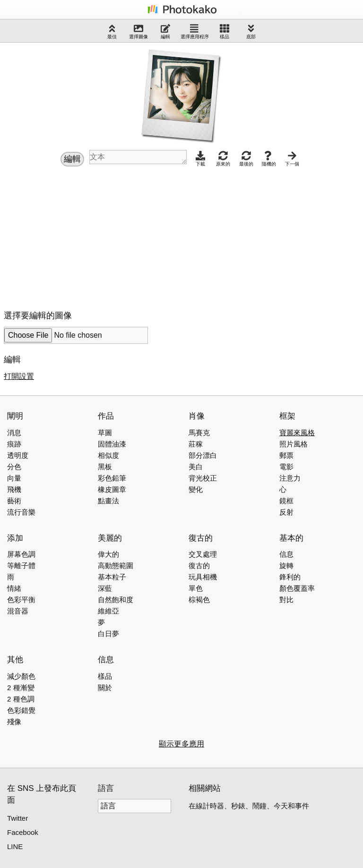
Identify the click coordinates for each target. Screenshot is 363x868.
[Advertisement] (83, 236)
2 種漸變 (21, 688)
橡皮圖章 (112, 489)
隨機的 (269, 159)
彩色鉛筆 (112, 478)
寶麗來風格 (297, 433)
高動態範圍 (116, 566)
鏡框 (286, 501)
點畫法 (108, 501)
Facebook (23, 832)
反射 (286, 512)
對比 (286, 600)
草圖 (105, 433)
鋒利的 (290, 577)
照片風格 (294, 444)
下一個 (292, 159)
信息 (286, 554)
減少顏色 (21, 676)
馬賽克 (199, 433)
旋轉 (286, 566)
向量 (14, 478)
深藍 (105, 588)
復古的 (199, 566)
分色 (14, 467)
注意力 (290, 478)
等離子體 (21, 566)
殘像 (14, 722)
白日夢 (108, 634)
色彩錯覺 (21, 710)
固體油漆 (112, 444)
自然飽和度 (116, 600)
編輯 (165, 31)
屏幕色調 (21, 554)
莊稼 (196, 444)
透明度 (18, 455)
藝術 (14, 501)
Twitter (17, 818)
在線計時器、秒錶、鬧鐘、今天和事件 (249, 806)
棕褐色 (199, 600)
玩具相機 (203, 577)
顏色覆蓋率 (297, 588)
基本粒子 (112, 577)
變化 (196, 489)
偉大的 (108, 554)
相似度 (108, 455)
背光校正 (203, 478)
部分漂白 (203, 455)
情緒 (14, 588)
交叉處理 (203, 554)
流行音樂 (21, 512)
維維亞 (108, 611)
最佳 (112, 31)
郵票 (286, 455)
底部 (251, 31)
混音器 (18, 611)
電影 (286, 467)
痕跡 (14, 444)
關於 (105, 688)
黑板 (105, 467)
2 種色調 (21, 699)
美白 (196, 467)
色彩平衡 (21, 600)
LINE (15, 846)
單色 (196, 588)
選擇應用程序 (195, 31)
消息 (14, 433)
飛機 (14, 489)
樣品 (225, 31)
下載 (200, 159)
